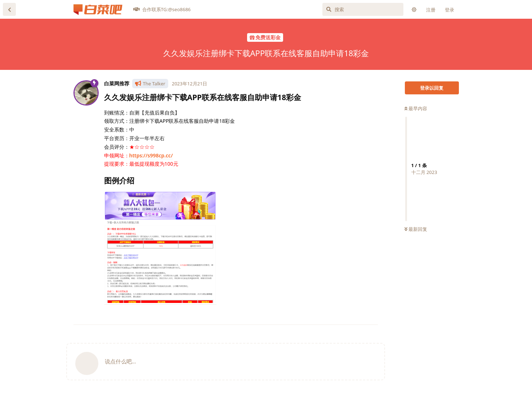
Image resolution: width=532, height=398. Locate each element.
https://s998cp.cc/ (151, 155)
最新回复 (416, 229)
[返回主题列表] (9, 9)
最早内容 (416, 108)
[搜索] (363, 9)
